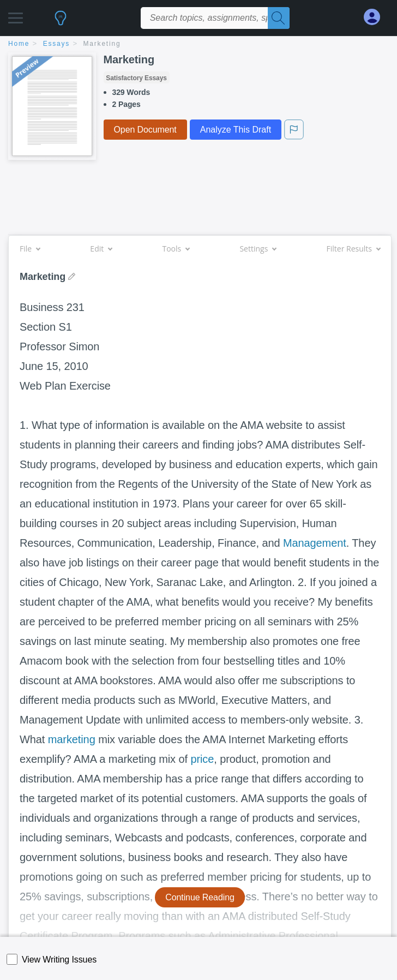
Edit (101, 249)
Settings (258, 249)
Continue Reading (200, 897)
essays (56, 44)
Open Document (145, 130)
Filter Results (353, 249)
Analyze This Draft (236, 130)
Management (315, 543)
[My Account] (376, 17)
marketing (72, 739)
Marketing (102, 44)
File (30, 249)
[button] (16, 15)
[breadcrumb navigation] (198, 44)
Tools (176, 249)
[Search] (279, 18)
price (202, 759)
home (19, 44)
